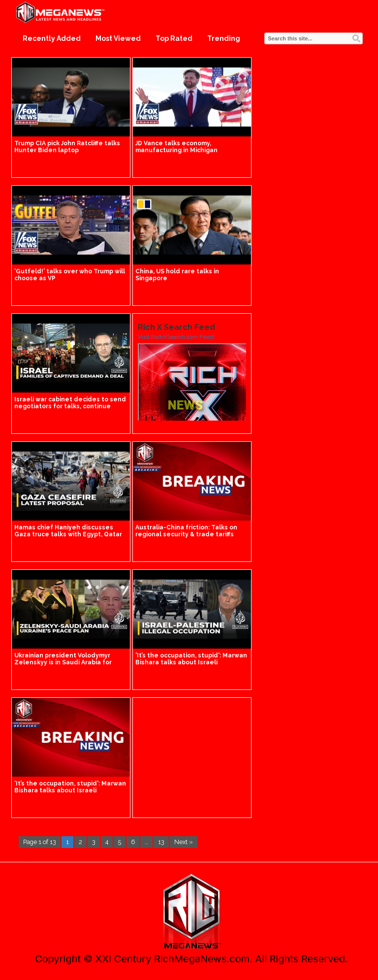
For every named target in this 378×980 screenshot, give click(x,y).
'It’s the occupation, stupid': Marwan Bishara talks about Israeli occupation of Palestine (191, 662)
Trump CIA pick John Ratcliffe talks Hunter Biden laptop (67, 147)
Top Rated (174, 38)
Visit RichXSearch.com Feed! (176, 337)
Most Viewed (118, 38)
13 (161, 842)
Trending (224, 38)
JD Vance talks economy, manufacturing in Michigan (176, 147)
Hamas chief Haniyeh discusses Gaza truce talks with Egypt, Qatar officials (68, 534)
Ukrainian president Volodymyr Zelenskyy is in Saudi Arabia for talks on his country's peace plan (66, 662)
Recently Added (52, 38)
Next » (184, 842)
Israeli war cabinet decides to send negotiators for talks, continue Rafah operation (70, 406)
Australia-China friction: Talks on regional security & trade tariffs (186, 531)
